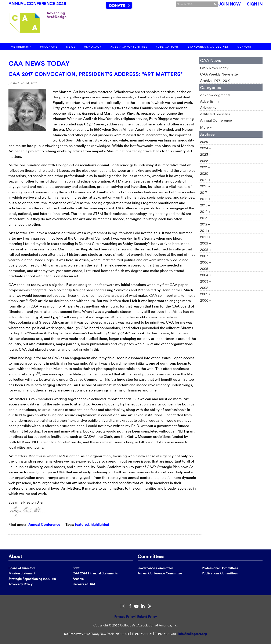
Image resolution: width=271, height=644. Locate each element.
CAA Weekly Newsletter (220, 74)
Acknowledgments (215, 95)
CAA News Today (39, 64)
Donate (117, 6)
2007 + (205, 256)
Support (245, 47)
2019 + (205, 180)
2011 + (205, 230)
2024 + (206, 148)
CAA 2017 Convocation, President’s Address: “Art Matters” (95, 74)
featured (82, 524)
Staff (76, 568)
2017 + (205, 192)
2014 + (205, 211)
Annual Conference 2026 (37, 4)
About (15, 556)
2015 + (205, 205)
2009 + (206, 243)
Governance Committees (156, 568)
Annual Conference (44, 524)
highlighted (100, 524)
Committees (151, 556)
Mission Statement (22, 573)
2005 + (206, 268)
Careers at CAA (84, 584)
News (71, 47)
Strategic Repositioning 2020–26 (32, 579)
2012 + (205, 224)
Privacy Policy (124, 617)
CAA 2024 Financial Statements (95, 573)
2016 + (205, 199)
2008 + (206, 249)
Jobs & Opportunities (129, 47)
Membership (21, 47)
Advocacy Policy (20, 584)
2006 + (206, 262)
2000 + (206, 300)
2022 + (205, 161)
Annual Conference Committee (160, 573)
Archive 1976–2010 (215, 80)
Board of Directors (22, 568)
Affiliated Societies (215, 114)
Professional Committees (220, 568)
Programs (49, 47)
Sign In (255, 4)
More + (206, 127)
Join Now (230, 4)
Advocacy (93, 47)
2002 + (206, 288)
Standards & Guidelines (208, 47)
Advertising (209, 101)
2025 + (205, 142)
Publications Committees (220, 573)
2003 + (206, 281)
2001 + (205, 294)
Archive (78, 579)
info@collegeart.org (193, 634)
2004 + (206, 275)
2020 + (206, 173)
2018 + (205, 186)
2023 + (205, 154)
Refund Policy (147, 617)
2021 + (205, 167)
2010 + (205, 237)
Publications (167, 47)
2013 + (205, 218)
